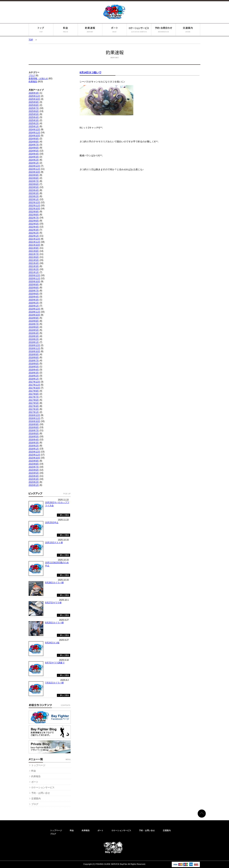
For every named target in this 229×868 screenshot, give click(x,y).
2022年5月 (34, 224)
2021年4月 (34, 263)
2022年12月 (34, 202)
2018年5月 (34, 367)
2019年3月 (34, 336)
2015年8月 (34, 464)
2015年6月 (34, 470)
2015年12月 (34, 452)
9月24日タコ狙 (52, 643)
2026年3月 (34, 93)
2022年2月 (34, 233)
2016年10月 (34, 421)
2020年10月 (34, 281)
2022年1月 (34, 236)
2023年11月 (34, 169)
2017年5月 (34, 403)
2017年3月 (34, 409)
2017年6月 (34, 400)
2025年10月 (34, 99)
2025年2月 (34, 123)
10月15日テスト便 (54, 543)
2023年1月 (34, 199)
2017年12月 (34, 382)
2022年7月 (34, 218)
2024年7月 (34, 145)
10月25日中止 (52, 523)
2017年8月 (34, 394)
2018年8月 (34, 357)
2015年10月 (34, 458)
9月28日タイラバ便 (54, 583)
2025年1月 (34, 126)
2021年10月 (34, 245)
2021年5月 (34, 260)
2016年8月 (34, 427)
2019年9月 (34, 318)
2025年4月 (34, 117)
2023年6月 (34, 184)
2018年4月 (34, 370)
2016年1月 (34, 449)
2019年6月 (34, 327)
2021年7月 (34, 254)
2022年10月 (34, 209)
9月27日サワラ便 (53, 603)
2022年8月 (34, 215)
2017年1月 (34, 412)
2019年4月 (34, 333)
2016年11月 (34, 418)
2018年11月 (34, 348)
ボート (114, 30)
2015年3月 (34, 479)
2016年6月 (34, 433)
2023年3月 (34, 193)
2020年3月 (34, 300)
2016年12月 (34, 415)
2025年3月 (34, 120)
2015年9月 (34, 461)
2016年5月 (34, 437)
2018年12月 (34, 345)
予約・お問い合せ (163, 30)
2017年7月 (34, 397)
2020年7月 (34, 291)
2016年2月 (34, 446)
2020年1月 (34, 306)
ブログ (32, 75)
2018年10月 (34, 351)
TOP (31, 40)
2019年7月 (34, 324)
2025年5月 (34, 114)
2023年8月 (34, 178)
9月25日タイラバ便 (54, 623)
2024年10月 (34, 136)
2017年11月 (34, 385)
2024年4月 (34, 154)
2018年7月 (34, 361)
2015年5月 (34, 473)
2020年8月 (34, 288)
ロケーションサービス (139, 30)
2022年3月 (34, 230)
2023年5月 (34, 187)
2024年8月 (34, 142)
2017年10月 (34, 388)
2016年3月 (34, 443)
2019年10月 (34, 315)
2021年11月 (34, 242)
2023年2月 (34, 196)
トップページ (41, 30)
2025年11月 (34, 96)
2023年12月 (34, 166)
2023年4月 (34, 190)
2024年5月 (34, 151)
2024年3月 (34, 157)
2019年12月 (34, 309)
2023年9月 (34, 175)
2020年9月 (34, 285)
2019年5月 (34, 330)
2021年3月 (34, 266)
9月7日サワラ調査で (55, 663)
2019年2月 (34, 339)
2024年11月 (34, 133)
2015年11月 (34, 455)
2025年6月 (34, 111)
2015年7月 (34, 467)
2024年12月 (34, 129)
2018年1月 (34, 379)
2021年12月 (34, 239)
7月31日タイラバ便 (54, 683)
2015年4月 (34, 476)
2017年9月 (34, 391)
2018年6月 (34, 364)
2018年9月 (34, 354)
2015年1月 (34, 485)
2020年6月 (34, 294)
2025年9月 (34, 102)
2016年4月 (34, 440)
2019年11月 (34, 312)
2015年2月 (34, 482)
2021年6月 (34, 257)
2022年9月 (34, 212)
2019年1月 (34, 342)
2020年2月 (34, 303)
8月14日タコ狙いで (90, 72)
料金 (65, 30)
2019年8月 (34, 321)
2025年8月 (34, 105)
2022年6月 (34, 221)
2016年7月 (34, 430)
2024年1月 (34, 163)
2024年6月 (34, 148)
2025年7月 (34, 108)
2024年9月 (34, 139)
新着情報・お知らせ (38, 79)
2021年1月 (34, 272)
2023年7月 (34, 181)
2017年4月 (34, 406)
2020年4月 (34, 297)
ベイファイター (114, 12)
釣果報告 (90, 30)
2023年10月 (34, 172)
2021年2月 (34, 269)
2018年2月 (34, 376)
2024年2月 (34, 160)
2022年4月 (34, 227)
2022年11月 (34, 205)
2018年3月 (34, 373)
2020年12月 (34, 275)
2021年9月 (34, 248)
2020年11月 (34, 278)
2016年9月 (34, 424)
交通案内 (188, 30)
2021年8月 (34, 251)
